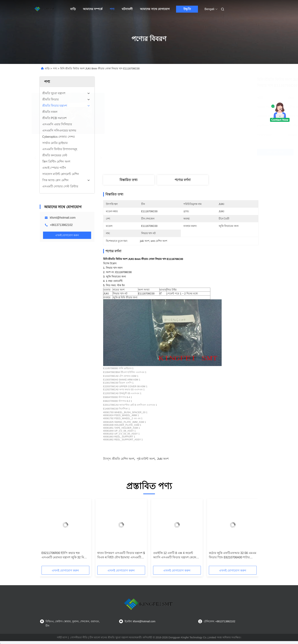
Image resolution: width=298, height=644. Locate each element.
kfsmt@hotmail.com (63, 218)
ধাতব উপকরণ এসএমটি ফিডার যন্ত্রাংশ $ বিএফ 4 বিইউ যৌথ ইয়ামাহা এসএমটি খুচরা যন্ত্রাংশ (121, 556)
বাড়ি (73, 9)
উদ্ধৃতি (187, 9)
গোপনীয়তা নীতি (79, 637)
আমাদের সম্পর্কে (93, 9)
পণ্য (112, 9)
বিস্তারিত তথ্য (128, 180)
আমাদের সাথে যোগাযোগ (155, 9)
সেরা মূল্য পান (200, 152)
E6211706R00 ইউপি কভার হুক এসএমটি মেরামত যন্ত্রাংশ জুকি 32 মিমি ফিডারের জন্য (64, 556)
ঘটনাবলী (127, 9)
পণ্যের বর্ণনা (183, 180)
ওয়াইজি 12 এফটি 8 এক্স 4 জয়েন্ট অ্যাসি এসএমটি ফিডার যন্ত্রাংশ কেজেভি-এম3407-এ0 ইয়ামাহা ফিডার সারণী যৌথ (177, 556)
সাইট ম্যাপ (62, 637)
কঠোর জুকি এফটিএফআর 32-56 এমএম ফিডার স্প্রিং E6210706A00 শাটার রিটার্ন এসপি (233, 556)
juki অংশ (163, 459)
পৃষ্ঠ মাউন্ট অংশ (146, 459)
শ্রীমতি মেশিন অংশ (123, 459)
